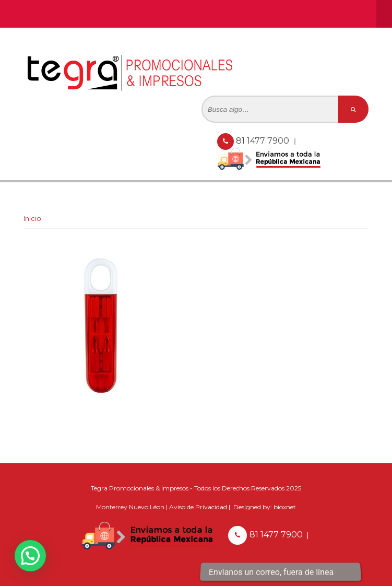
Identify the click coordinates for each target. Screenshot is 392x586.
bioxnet (285, 507)
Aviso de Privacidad (198, 507)
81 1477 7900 (264, 141)
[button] (30, 556)
